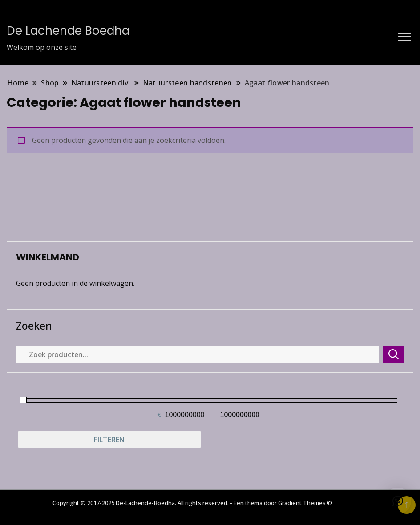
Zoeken (34, 326)
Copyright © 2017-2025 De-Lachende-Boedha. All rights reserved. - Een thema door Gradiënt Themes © (192, 503)
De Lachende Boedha (68, 31)
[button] (398, 501)
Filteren (109, 440)
